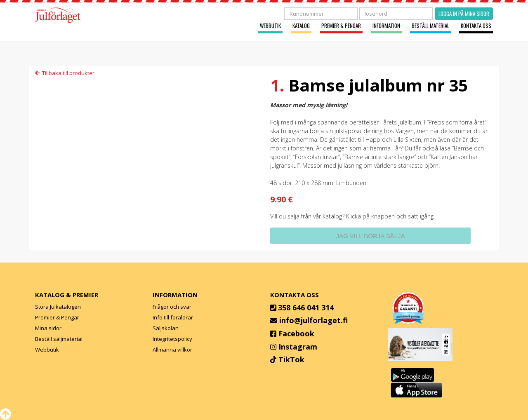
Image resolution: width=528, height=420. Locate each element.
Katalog (301, 26)
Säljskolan (166, 328)
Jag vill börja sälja (370, 236)
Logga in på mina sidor (464, 14)
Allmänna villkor (172, 350)
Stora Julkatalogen (58, 307)
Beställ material (430, 26)
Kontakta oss (476, 26)
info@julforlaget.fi (313, 320)
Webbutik (270, 26)
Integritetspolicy (172, 339)
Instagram (298, 347)
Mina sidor (48, 328)
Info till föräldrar (173, 317)
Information (386, 26)
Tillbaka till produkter (65, 73)
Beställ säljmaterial (59, 339)
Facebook (296, 333)
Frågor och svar (172, 307)
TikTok (291, 359)
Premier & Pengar (341, 26)
